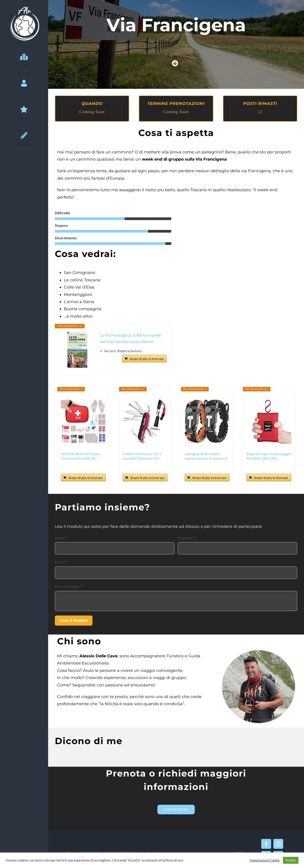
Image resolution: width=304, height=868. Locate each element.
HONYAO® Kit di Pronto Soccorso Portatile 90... (81, 456)
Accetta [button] (291, 860)
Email (59, 562)
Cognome (185, 538)
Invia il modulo (74, 620)
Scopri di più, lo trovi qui (147, 359)
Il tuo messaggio (67, 586)
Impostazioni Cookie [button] (265, 860)
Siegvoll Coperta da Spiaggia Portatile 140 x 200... (269, 456)
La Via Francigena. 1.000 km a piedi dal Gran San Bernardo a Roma (130, 338)
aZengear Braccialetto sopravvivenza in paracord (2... (206, 456)
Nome (60, 538)
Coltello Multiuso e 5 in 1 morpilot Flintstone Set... (142, 456)
